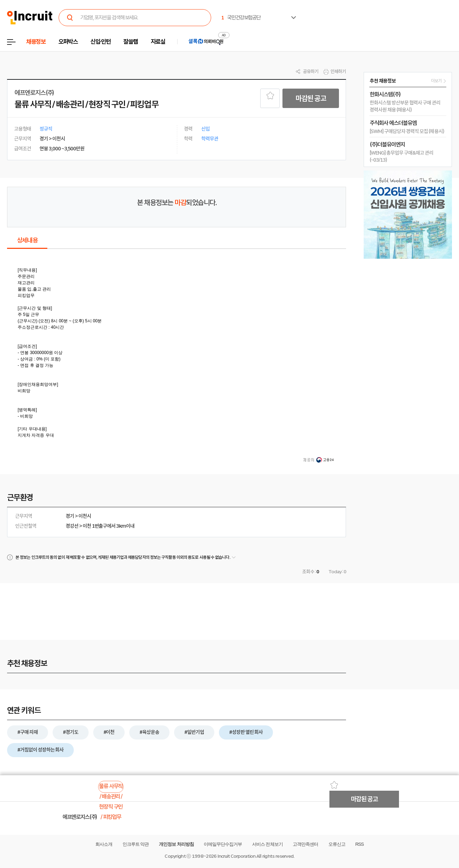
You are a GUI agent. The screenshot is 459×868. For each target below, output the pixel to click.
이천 (87, 526)
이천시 (85, 516)
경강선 (72, 526)
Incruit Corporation (236, 856)
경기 (70, 516)
